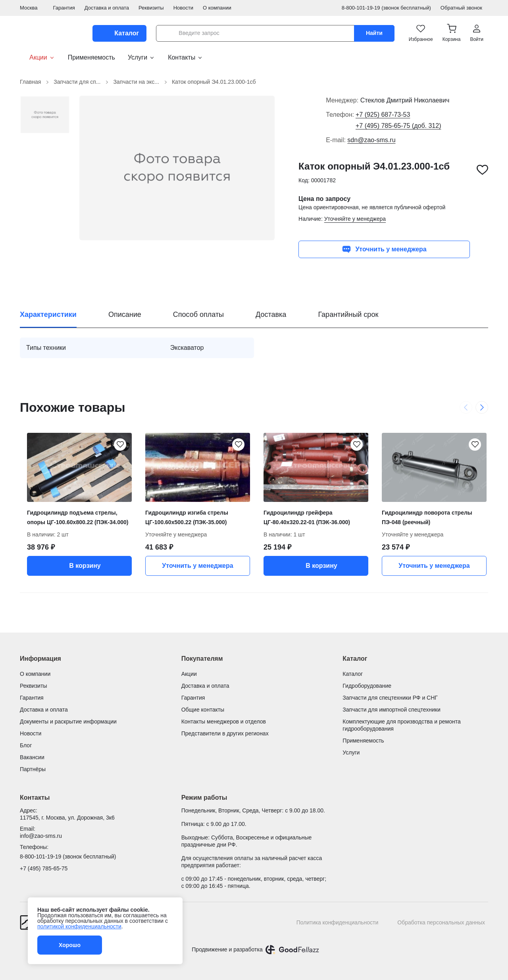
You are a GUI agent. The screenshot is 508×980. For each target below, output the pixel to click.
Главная (35, 82)
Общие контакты (203, 710)
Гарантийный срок (348, 314)
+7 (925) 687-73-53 (383, 115)
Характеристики (48, 314)
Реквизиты (151, 8)
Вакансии (32, 757)
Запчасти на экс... (141, 82)
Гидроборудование (367, 686)
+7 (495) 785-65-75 (44, 868)
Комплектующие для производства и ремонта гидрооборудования (401, 725)
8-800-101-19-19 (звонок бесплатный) (386, 8)
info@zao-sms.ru (41, 836)
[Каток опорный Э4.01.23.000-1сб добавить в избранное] (482, 170)
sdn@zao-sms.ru (371, 140)
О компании (217, 8)
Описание (125, 314)
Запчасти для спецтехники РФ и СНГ (390, 698)
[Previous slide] (466, 407)
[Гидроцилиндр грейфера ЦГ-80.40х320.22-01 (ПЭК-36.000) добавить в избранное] (356, 445)
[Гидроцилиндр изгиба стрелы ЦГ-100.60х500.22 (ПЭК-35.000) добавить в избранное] (238, 445)
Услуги (141, 57)
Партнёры (33, 769)
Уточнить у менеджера (384, 249)
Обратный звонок (464, 8)
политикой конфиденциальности (79, 926)
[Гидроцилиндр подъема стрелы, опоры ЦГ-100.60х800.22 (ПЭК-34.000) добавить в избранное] (120, 445)
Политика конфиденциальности (338, 922)
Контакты (186, 57)
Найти (374, 33)
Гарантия (64, 8)
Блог (26, 745)
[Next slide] (482, 407)
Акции (38, 58)
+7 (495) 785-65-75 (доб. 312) (398, 126)
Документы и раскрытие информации (68, 721)
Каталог (353, 674)
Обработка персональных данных (441, 922)
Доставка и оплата (107, 8)
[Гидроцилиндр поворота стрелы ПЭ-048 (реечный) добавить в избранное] (475, 445)
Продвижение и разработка (227, 949)
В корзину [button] (79, 566)
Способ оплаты (198, 314)
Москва (32, 8)
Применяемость (91, 57)
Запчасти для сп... (82, 82)
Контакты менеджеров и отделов (224, 721)
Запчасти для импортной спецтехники (391, 710)
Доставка (271, 314)
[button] (452, 33)
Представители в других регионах (225, 733)
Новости (183, 8)
